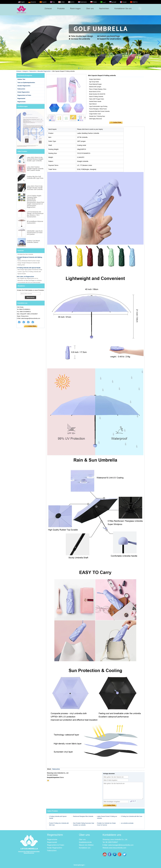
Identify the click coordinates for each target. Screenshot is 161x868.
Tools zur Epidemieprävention (26, 83)
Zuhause (48, 9)
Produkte (61, 9)
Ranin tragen (75, 9)
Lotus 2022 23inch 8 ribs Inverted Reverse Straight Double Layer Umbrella (35, 159)
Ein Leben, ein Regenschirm (26, 278)
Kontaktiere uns (85, 848)
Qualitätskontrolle (85, 842)
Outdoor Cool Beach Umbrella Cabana (33, 242)
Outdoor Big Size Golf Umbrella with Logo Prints (35, 177)
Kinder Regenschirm (23, 92)
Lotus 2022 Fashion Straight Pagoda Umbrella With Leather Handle (35, 169)
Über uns (90, 9)
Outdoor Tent (21, 79)
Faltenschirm (33, 71)
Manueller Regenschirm (44, 71)
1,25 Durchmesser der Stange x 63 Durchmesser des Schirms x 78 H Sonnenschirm (35, 214)
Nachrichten (104, 9)
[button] (79, 68)
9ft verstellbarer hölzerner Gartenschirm (35, 222)
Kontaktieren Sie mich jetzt (31, 326)
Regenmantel (21, 99)
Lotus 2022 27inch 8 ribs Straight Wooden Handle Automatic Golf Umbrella (35, 188)
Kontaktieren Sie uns (123, 9)
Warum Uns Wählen (86, 845)
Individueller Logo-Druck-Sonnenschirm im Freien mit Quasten (35, 233)
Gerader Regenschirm (24, 86)
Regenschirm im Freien (24, 95)
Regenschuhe (22, 102)
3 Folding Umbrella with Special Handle (29, 269)
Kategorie (25, 71)
